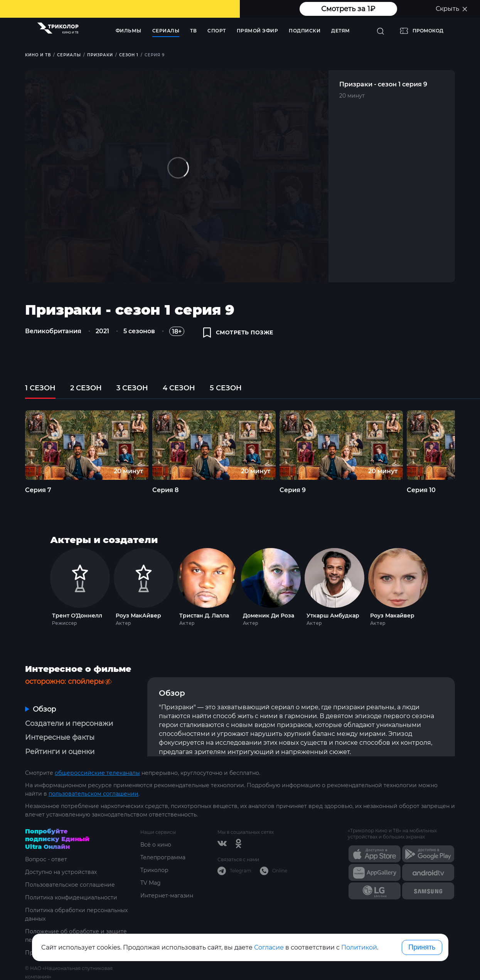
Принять (422, 947)
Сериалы (166, 31)
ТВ (193, 31)
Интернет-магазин (167, 896)
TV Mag (151, 883)
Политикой (359, 947)
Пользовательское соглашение (70, 885)
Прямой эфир (258, 31)
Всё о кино (156, 845)
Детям (341, 31)
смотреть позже (238, 332)
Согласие (269, 947)
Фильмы (129, 31)
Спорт (217, 31)
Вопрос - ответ (46, 859)
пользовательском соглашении (93, 794)
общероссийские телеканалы (97, 773)
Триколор (154, 870)
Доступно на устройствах (61, 872)
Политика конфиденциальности (71, 897)
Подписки (305, 31)
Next (442, 585)
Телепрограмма (163, 857)
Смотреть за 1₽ (348, 9)
